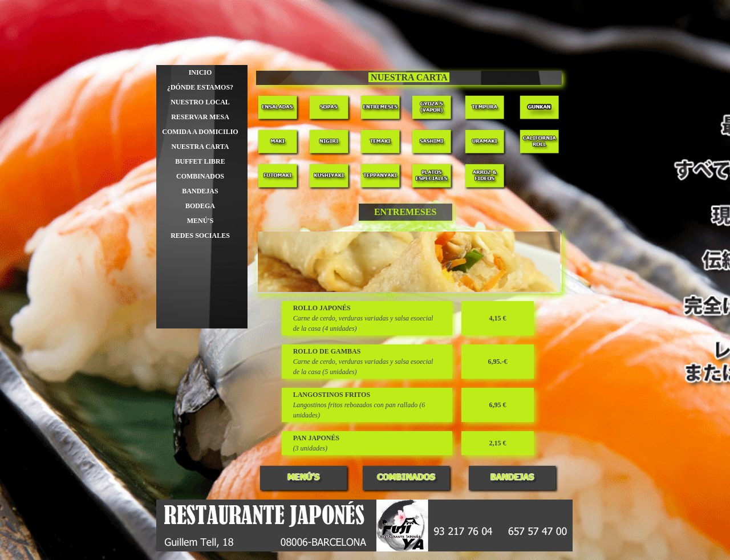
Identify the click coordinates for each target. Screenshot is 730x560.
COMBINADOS (200, 176)
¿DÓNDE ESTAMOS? (200, 87)
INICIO (200, 72)
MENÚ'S (200, 221)
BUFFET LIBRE (200, 161)
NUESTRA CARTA (200, 147)
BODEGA (200, 206)
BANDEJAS (200, 191)
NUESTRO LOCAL (200, 102)
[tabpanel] (409, 78)
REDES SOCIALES (200, 236)
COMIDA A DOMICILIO (200, 132)
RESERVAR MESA (200, 117)
